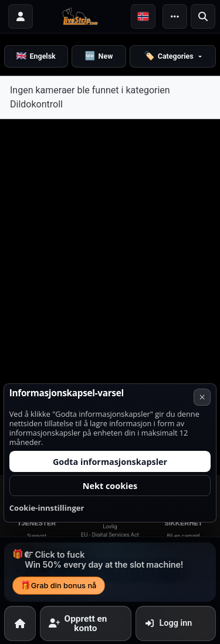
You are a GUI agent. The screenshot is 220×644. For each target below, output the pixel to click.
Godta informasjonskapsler (110, 526)
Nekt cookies (110, 550)
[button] (143, 16)
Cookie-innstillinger (47, 572)
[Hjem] (20, 623)
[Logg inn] (21, 16)
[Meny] (175, 16)
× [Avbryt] (202, 461)
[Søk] (203, 16)
